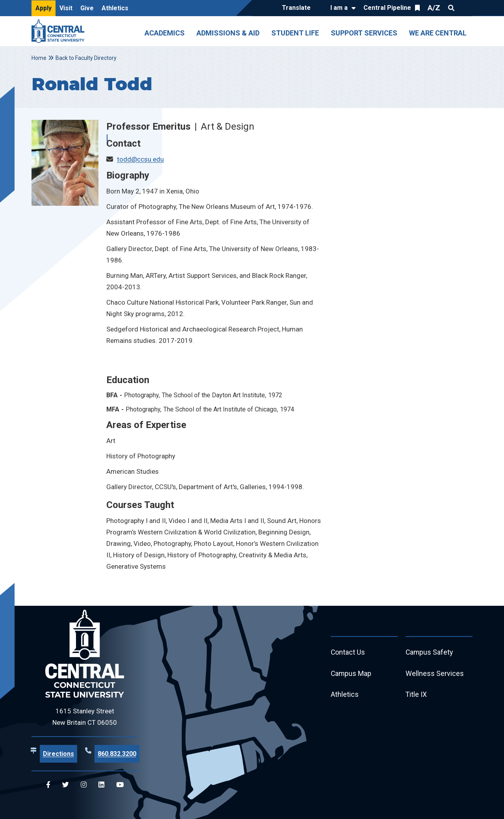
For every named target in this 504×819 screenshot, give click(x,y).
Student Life (295, 33)
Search (451, 8)
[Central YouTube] (120, 785)
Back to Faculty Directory (86, 58)
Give (87, 8)
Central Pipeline (387, 8)
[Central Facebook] (48, 785)
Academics (165, 33)
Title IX (416, 695)
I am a (339, 8)
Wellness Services (435, 674)
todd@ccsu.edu (140, 159)
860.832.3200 (117, 754)
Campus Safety (430, 652)
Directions (58, 754)
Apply (44, 8)
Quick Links (465, 8)
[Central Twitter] (66, 785)
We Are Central (438, 33)
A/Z (434, 8)
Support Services (364, 33)
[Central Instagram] (84, 785)
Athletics (115, 8)
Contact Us (348, 652)
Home (39, 58)
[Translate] (298, 8)
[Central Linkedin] (101, 785)
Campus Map (351, 674)
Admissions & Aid (228, 33)
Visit (66, 8)
